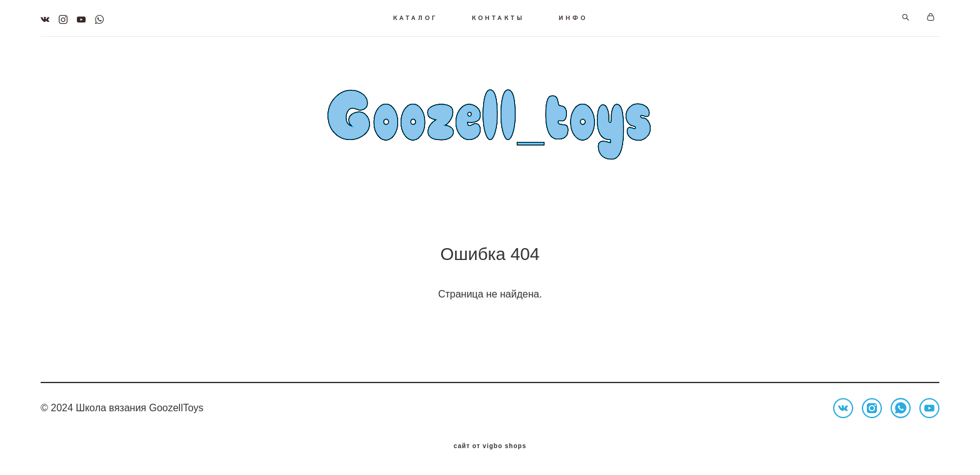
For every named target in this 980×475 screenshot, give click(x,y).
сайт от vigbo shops (490, 446)
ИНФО (573, 17)
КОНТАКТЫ (498, 17)
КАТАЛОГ (415, 17)
